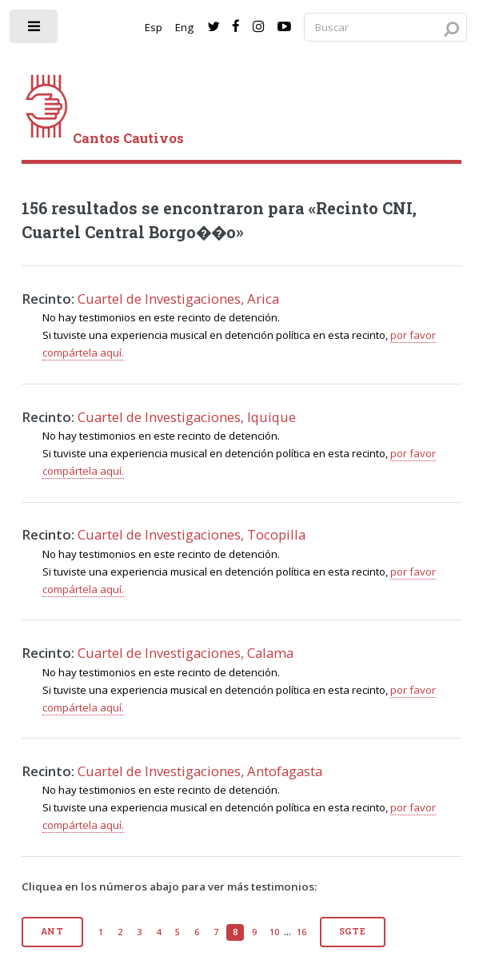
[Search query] (385, 28)
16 (301, 932)
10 (274, 932)
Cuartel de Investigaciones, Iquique (187, 417)
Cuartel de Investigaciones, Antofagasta (200, 771)
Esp (154, 27)
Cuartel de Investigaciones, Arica (178, 299)
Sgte (353, 931)
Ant (52, 931)
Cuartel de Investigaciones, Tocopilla (192, 534)
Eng (184, 27)
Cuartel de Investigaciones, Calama (186, 653)
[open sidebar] (35, 30)
